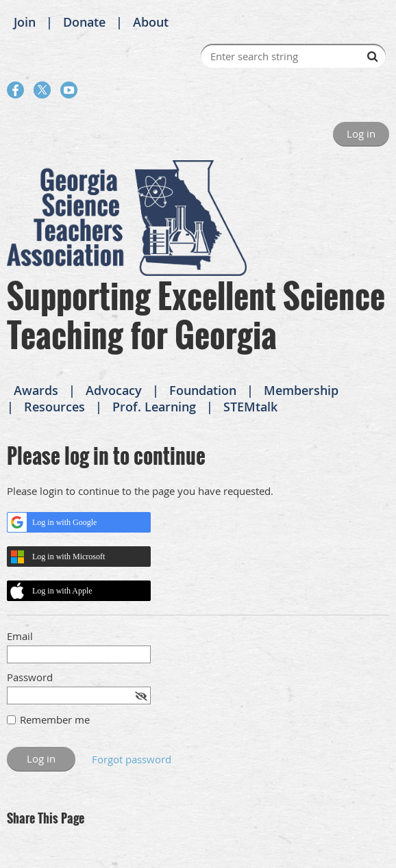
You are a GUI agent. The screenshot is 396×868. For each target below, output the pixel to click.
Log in (361, 133)
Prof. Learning (154, 407)
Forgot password (132, 759)
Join (25, 22)
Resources (54, 407)
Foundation (203, 390)
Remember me (55, 719)
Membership (301, 390)
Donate (84, 22)
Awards (36, 390)
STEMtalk (250, 407)
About (151, 22)
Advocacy (114, 390)
